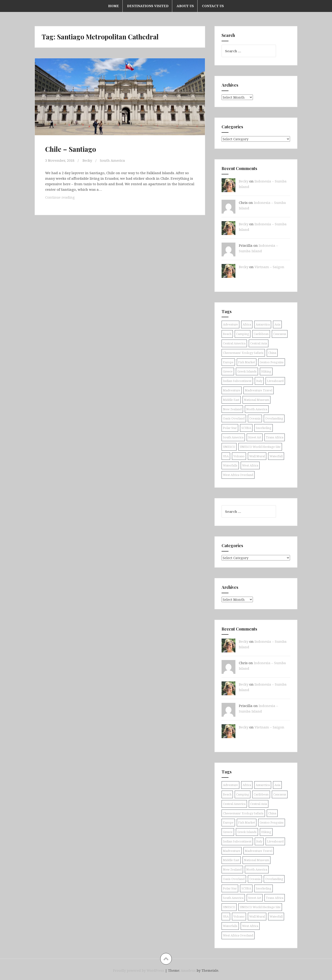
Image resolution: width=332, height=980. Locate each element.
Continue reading (67, 198)
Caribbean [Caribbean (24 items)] (261, 334)
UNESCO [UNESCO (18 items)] (229, 447)
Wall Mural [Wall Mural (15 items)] (257, 456)
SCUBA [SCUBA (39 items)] (246, 428)
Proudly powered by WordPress (139, 970)
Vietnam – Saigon (269, 267)
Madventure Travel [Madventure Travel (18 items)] (259, 390)
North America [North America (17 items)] (257, 409)
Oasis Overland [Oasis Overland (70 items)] (234, 418)
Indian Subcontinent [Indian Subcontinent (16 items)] (237, 381)
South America (112, 160)
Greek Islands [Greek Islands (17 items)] (247, 371)
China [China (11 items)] (272, 353)
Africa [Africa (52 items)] (247, 324)
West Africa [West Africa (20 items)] (250, 465)
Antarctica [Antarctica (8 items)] (263, 324)
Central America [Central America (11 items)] (234, 343)
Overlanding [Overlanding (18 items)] (274, 418)
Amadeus (188, 970)
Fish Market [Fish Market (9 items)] (247, 362)
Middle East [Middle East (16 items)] (231, 400)
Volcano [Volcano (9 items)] (239, 456)
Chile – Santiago (71, 149)
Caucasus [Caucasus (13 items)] (280, 334)
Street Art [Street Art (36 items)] (255, 437)
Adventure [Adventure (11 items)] (230, 324)
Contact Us (213, 6)
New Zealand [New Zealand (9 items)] (232, 409)
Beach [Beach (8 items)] (227, 334)
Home (114, 6)
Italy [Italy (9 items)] (259, 381)
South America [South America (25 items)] (233, 437)
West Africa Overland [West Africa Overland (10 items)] (238, 475)
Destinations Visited (148, 6)
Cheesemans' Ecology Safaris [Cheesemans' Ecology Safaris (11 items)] (243, 353)
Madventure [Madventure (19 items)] (232, 390)
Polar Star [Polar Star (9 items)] (230, 428)
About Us (185, 6)
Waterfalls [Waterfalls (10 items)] (230, 465)
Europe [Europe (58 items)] (228, 362)
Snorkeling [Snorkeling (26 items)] (264, 428)
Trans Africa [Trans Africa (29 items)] (275, 437)
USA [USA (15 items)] (226, 456)
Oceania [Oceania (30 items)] (255, 418)
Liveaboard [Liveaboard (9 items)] (275, 381)
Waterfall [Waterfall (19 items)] (276, 456)
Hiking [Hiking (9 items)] (266, 371)
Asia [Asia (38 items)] (277, 324)
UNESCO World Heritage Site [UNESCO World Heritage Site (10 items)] (260, 447)
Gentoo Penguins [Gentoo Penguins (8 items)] (272, 362)
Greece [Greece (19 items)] (228, 371)
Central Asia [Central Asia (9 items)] (259, 343)
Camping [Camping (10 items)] (243, 334)
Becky (87, 160)
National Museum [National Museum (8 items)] (256, 400)
